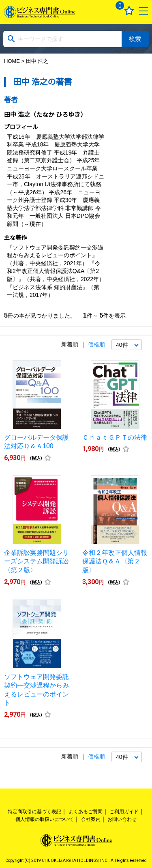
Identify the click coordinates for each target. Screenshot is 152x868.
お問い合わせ (122, 819)
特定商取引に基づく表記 (34, 812)
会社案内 (91, 819)
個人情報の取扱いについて (45, 819)
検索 (135, 39)
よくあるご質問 (86, 812)
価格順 (96, 344)
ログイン (100, 11)
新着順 (70, 344)
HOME (12, 61)
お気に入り (129, 11)
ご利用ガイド (124, 812)
